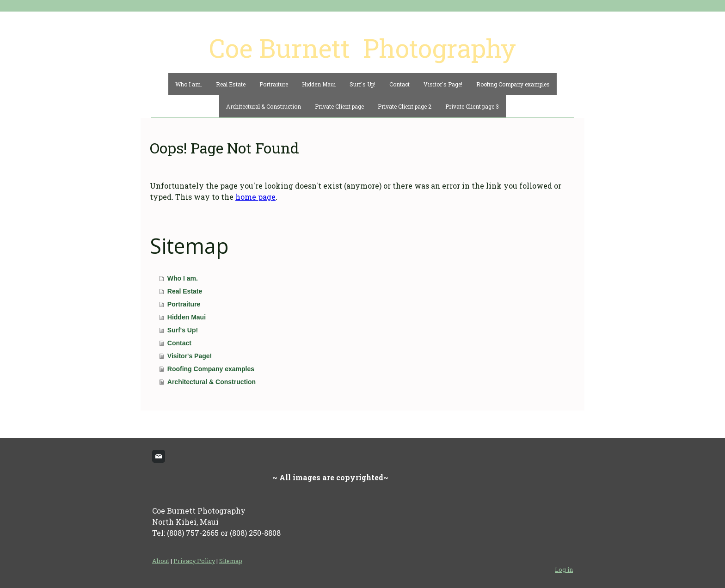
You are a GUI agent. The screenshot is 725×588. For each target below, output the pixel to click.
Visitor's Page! (443, 84)
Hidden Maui (319, 84)
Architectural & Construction (264, 106)
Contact (399, 84)
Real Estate (231, 84)
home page (255, 197)
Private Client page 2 (405, 106)
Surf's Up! (362, 84)
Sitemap (231, 561)
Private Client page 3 (472, 106)
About (161, 561)
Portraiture (274, 84)
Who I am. (189, 84)
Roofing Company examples (513, 84)
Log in (564, 570)
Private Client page (339, 106)
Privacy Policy (194, 561)
